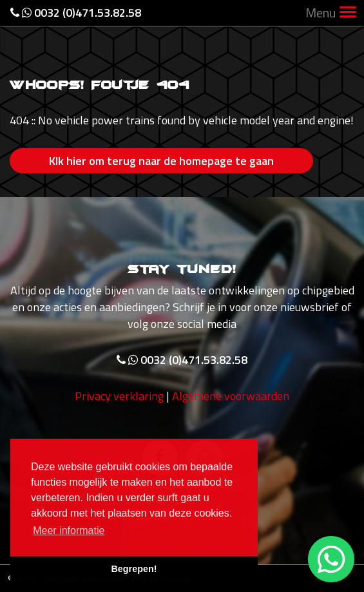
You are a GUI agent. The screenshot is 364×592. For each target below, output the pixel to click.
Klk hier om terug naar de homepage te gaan (161, 161)
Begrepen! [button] (134, 569)
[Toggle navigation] (348, 13)
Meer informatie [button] (69, 530)
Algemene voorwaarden (231, 396)
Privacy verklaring (119, 396)
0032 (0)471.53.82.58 (76, 13)
